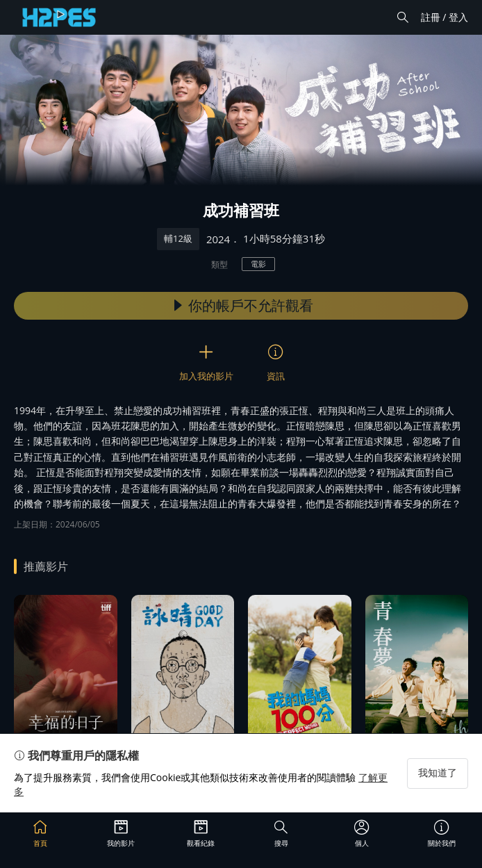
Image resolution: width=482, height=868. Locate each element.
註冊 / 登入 (444, 17)
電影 (258, 264)
